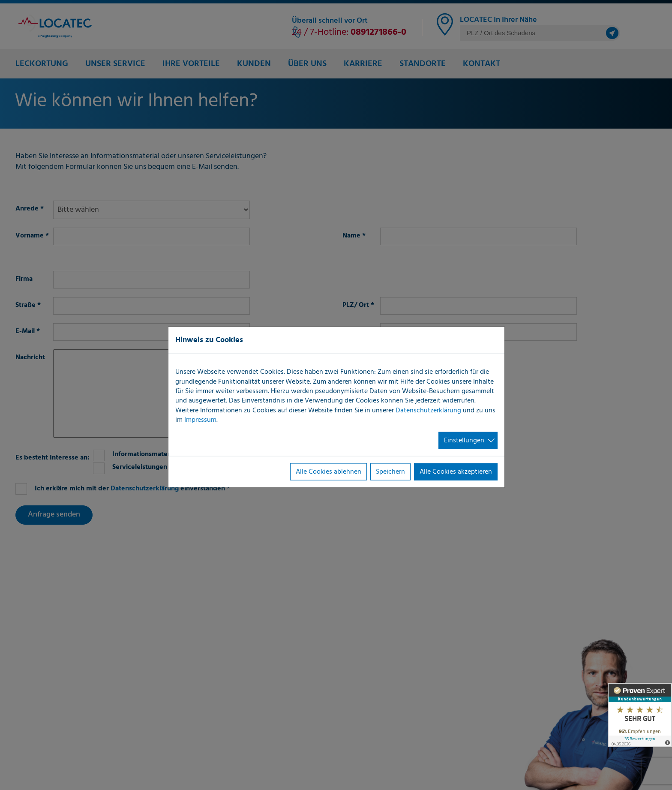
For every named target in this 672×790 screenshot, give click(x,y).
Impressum (200, 420)
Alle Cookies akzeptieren (456, 472)
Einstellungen (464, 440)
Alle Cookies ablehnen (328, 472)
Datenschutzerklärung (428, 410)
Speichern (390, 472)
